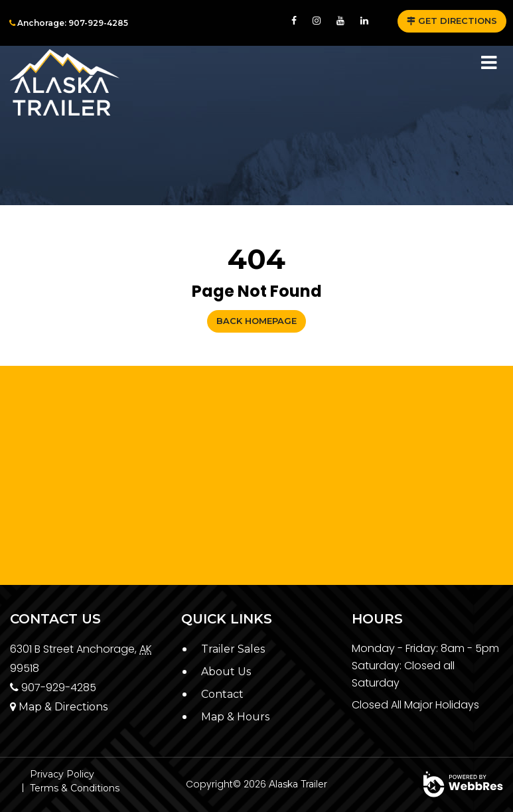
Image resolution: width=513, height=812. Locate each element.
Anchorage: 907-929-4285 (69, 23)
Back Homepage (256, 321)
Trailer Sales (233, 649)
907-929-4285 (53, 688)
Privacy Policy (62, 774)
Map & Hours (235, 717)
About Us (226, 672)
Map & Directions (59, 707)
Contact (222, 694)
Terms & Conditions (75, 788)
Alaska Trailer (298, 784)
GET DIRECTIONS (452, 21)
